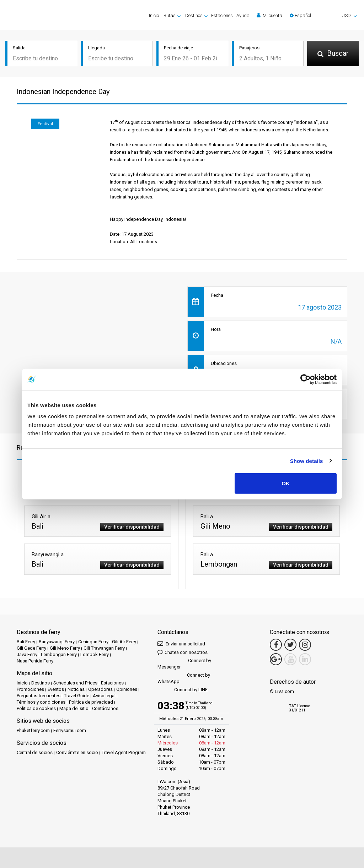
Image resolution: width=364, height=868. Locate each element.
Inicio (154, 15)
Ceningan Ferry (93, 642)
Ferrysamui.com (70, 730)
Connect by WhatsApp (184, 678)
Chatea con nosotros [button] (183, 652)
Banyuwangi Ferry (57, 642)
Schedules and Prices (75, 683)
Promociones (30, 689)
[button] (323, 15)
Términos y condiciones (41, 702)
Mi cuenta (269, 15)
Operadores (100, 689)
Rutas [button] (170, 15)
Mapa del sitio (74, 708)
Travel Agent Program (124, 752)
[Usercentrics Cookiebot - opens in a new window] (306, 379)
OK (286, 483)
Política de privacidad (91, 702)
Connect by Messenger (184, 664)
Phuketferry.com (33, 730)
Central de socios (35, 752)
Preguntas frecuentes (39, 696)
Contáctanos (105, 708)
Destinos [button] (194, 15)
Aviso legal (104, 696)
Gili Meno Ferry (65, 648)
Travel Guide (77, 696)
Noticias (76, 689)
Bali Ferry (26, 642)
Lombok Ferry (95, 654)
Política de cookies (36, 708)
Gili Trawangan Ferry (104, 648)
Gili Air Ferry (124, 642)
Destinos (41, 683)
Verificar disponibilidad (132, 527)
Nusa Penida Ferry (35, 661)
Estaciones (222, 15)
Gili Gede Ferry (31, 648)
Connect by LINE (183, 690)
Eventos (56, 689)
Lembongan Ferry (59, 654)
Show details (307, 461)
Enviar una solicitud (181, 643)
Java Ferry (27, 654)
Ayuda (243, 15)
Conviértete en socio (77, 752)
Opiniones (127, 689)
